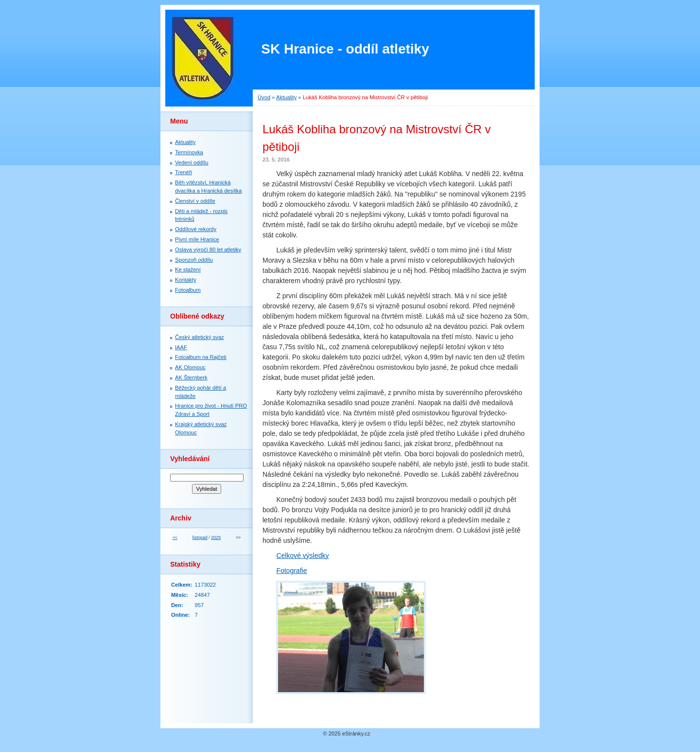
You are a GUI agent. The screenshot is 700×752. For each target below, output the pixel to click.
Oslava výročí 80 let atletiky (208, 250)
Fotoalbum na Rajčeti (201, 357)
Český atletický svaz (200, 337)
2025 (216, 537)
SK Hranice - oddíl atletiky (345, 49)
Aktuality (286, 97)
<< (175, 537)
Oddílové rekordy (196, 229)
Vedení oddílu (192, 162)
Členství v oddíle (195, 201)
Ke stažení (188, 269)
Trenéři (184, 172)
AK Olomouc (190, 367)
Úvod (264, 97)
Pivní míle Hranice (197, 239)
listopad (200, 537)
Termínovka (189, 152)
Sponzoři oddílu (194, 260)
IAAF (181, 347)
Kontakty (186, 280)
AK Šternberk (191, 377)
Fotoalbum (188, 290)
